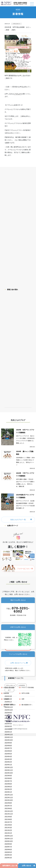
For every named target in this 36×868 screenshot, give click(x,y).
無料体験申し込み (9, 866)
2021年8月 (8, 819)
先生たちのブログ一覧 (18, 520)
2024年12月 (9, 735)
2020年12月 (9, 836)
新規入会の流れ (11, 290)
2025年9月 (8, 713)
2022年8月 (8, 803)
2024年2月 (8, 762)
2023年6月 (8, 784)
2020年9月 (8, 844)
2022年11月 (9, 798)
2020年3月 (8, 858)
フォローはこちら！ (25, 569)
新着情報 (6, 693)
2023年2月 (8, 789)
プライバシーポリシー (18, 725)
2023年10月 (9, 773)
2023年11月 (9, 770)
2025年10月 (9, 710)
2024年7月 (8, 748)
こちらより (18, 94)
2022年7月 (8, 806)
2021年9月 (8, 817)
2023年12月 (9, 767)
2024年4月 (8, 757)
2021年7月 (8, 822)
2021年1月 (8, 833)
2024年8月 (8, 746)
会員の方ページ (11, 526)
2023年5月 (8, 787)
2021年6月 (8, 825)
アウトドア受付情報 (28, 688)
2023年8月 (8, 778)
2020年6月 (8, 850)
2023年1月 (8, 792)
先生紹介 (6, 699)
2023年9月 (8, 776)
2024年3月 (8, 759)
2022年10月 (9, 800)
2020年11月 (9, 839)
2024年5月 (8, 754)
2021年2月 (8, 830)
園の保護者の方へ (27, 705)
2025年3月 (8, 726)
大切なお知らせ (16, 24)
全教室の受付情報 (9, 688)
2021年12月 (9, 811)
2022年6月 (8, 808)
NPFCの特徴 (25, 693)
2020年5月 (8, 852)
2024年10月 (9, 740)
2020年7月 (8, 847)
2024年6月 (8, 751)
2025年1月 (8, 732)
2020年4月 (8, 855)
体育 (23, 699)
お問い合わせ (26, 866)
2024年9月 (8, 743)
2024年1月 (8, 765)
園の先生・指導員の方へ (10, 706)
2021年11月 (9, 814)
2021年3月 (8, 828)
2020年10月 (9, 841)
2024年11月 (9, 737)
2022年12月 (9, 795)
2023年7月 (8, 781)
